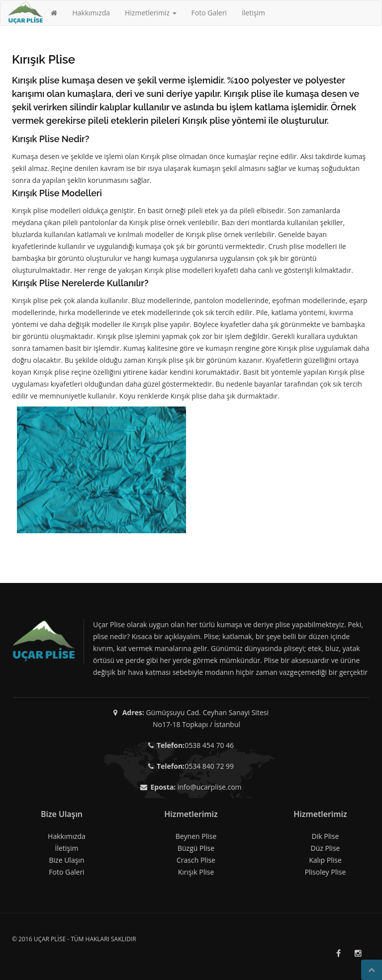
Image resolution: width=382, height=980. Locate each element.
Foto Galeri (209, 13)
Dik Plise (326, 836)
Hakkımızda (91, 13)
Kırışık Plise (196, 872)
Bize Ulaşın (67, 860)
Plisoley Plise (326, 872)
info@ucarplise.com (210, 787)
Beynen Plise (196, 836)
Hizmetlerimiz (151, 13)
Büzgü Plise (196, 848)
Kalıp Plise (325, 860)
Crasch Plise (196, 860)
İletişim (253, 13)
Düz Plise (325, 848)
